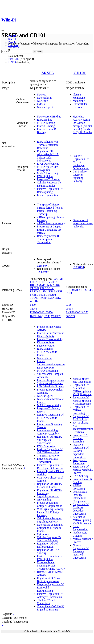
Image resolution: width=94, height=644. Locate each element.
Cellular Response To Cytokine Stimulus (49, 539)
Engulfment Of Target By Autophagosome (49, 580)
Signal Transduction (48, 496)
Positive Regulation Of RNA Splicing (50, 190)
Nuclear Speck (45, 107)
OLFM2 (35, 288)
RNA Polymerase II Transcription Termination (48, 239)
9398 (69, 305)
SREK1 (34, 295)
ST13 (69, 293)
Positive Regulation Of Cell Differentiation (50, 451)
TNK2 (58, 298)
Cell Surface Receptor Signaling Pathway (80, 176)
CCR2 (34, 282)
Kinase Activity (46, 342)
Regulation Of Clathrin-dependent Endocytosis (81, 509)
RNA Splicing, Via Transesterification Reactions (47, 145)
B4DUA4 (35, 316)
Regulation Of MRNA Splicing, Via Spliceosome (49, 440)
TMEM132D (47, 298)
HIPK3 (34, 285)
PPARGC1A (47, 288)
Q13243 (46, 316)
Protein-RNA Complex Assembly (80, 438)
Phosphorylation (46, 346)
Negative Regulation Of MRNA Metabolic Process (50, 418)
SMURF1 (48, 291)
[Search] (17, 52)
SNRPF (58, 291)
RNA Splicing (45, 176)
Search (12, 39)
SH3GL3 (79, 290)
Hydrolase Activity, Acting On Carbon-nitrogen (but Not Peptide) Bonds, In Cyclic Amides (83, 124)
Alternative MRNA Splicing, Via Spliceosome (82, 520)
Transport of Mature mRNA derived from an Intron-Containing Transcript (50, 209)
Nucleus (42, 95)
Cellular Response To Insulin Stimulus (49, 184)
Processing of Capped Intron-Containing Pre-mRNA (50, 230)
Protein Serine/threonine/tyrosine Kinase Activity (51, 364)
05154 (69, 309)
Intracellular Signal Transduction (48, 460)
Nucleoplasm (44, 98)
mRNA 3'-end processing (51, 223)
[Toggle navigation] (3, 31)
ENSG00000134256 (77, 312)
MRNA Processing (47, 173)
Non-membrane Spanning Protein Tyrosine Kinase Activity (51, 566)
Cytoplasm (43, 534)
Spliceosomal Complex (50, 383)
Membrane (79, 101)
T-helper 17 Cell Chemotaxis (46, 602)
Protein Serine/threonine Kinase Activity (51, 335)
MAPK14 (44, 285)
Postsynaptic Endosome (80, 462)
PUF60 (70, 290)
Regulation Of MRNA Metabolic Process (49, 485)
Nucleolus (43, 101)
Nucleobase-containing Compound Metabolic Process (50, 528)
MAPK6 (55, 285)
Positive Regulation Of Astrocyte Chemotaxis (50, 595)
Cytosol (41, 104)
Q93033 (70, 316)
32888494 (43, 266)
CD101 (80, 73)
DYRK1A (52, 282)
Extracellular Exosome (80, 106)
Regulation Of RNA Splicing (81, 418)
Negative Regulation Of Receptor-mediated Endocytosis (81, 551)
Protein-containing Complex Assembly (48, 432)
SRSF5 (48, 73)
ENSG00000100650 (41, 312)
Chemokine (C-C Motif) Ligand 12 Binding (51, 608)
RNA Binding (45, 120)
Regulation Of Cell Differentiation (48, 545)
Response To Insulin (48, 179)
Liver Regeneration (48, 195)
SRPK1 (43, 295)
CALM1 (59, 279)
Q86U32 (56, 316)
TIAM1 (34, 298)
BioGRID (14, 59)
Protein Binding (46, 126)
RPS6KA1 (36, 291)
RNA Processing (46, 446)
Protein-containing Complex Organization (50, 504)
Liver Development (48, 164)
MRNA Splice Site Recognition (47, 168)
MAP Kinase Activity (49, 405)
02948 (34, 309)
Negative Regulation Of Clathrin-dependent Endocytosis (81, 451)
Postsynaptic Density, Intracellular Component (80, 496)
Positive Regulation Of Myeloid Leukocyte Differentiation (81, 162)
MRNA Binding (46, 123)
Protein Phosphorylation (50, 380)
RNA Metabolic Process (50, 386)
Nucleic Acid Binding (49, 117)
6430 (33, 305)
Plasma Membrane (79, 96)
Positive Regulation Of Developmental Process (50, 467)
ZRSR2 (34, 301)
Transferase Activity (48, 456)
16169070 (14, 47)
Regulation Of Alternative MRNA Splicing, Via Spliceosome (48, 156)
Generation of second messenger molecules (83, 223)
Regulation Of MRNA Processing (81, 410)
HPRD (12, 62)
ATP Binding (44, 500)
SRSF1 (52, 295)
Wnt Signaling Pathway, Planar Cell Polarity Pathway (50, 512)
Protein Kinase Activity (50, 339)
